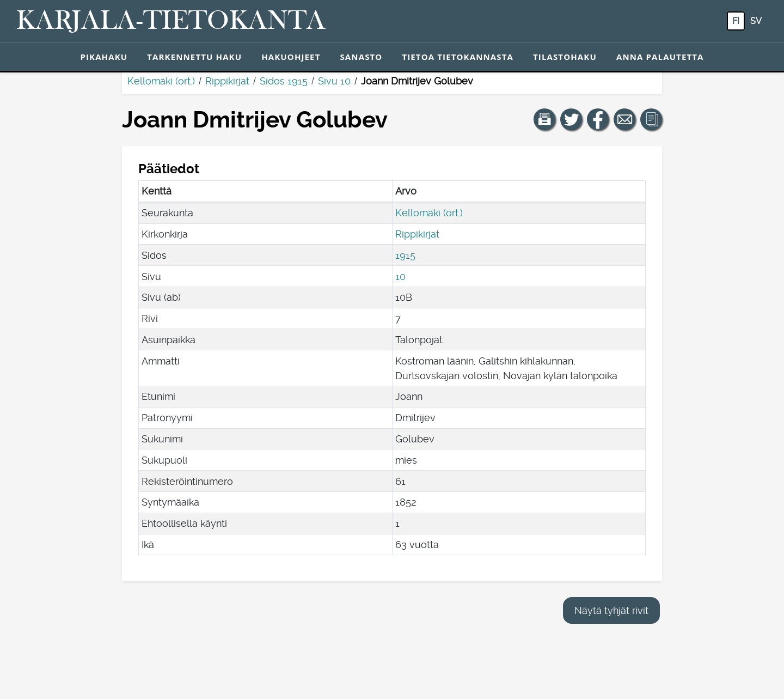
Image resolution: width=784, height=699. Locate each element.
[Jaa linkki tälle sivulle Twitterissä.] (571, 119)
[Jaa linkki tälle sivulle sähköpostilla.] (624, 119)
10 (400, 276)
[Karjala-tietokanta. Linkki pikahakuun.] (171, 21)
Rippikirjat (227, 81)
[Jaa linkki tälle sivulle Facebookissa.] (598, 119)
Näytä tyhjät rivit (611, 610)
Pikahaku (104, 57)
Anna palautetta (660, 57)
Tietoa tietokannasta (458, 57)
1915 (405, 255)
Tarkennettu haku (194, 57)
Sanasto (361, 57)
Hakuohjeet (291, 57)
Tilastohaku (565, 57)
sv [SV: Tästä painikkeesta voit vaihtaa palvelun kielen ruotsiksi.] (756, 21)
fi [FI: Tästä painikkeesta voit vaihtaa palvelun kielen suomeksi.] (736, 21)
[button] (544, 119)
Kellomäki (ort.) (161, 81)
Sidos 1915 (284, 81)
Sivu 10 (334, 81)
